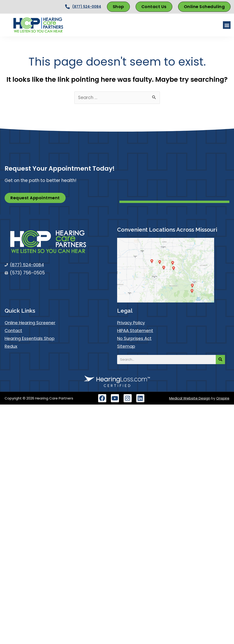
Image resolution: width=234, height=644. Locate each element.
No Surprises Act (135, 338)
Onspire (223, 398)
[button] (227, 25)
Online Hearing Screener (30, 323)
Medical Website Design (190, 398)
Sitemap (126, 346)
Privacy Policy (132, 323)
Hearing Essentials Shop (30, 338)
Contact (14, 331)
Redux (11, 346)
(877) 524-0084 (87, 7)
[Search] (220, 360)
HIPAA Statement (135, 331)
